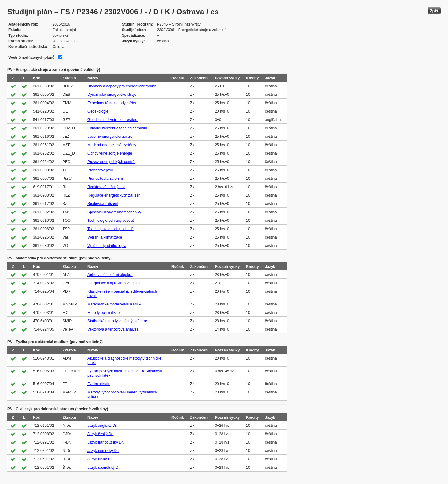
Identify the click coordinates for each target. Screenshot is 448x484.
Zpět (434, 11)
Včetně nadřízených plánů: (32, 58)
